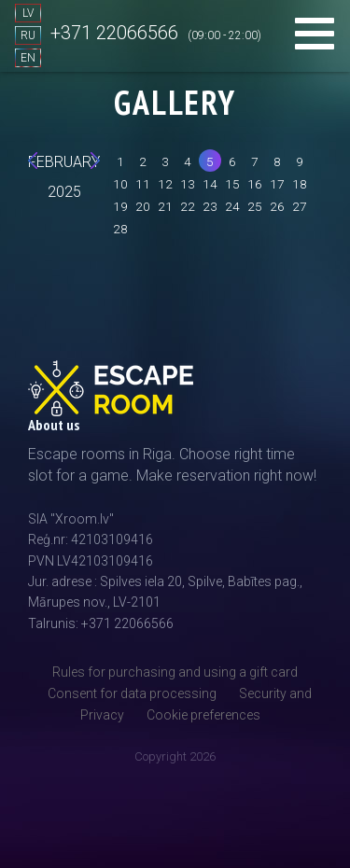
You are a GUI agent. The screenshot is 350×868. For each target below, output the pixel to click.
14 (210, 184)
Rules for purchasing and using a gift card (175, 672)
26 (277, 206)
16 (255, 184)
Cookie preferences (203, 715)
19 (120, 206)
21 (165, 206)
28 (120, 229)
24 (232, 206)
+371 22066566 (114, 33)
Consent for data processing (132, 693)
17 (277, 184)
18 (300, 184)
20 (143, 206)
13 (188, 184)
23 (210, 206)
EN (28, 58)
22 (188, 206)
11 (143, 184)
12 (165, 184)
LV (28, 13)
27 (300, 206)
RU (28, 35)
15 (232, 184)
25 (255, 206)
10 (120, 184)
